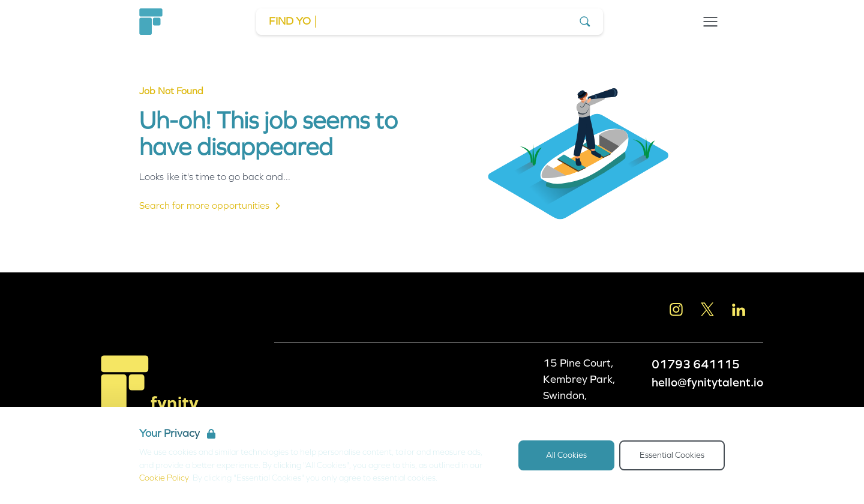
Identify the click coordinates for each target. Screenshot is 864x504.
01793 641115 (696, 364)
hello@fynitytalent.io (707, 382)
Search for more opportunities (211, 206)
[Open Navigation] (710, 22)
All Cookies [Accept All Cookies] (566, 455)
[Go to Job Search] (430, 22)
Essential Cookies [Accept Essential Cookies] (672, 455)
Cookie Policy (164, 478)
